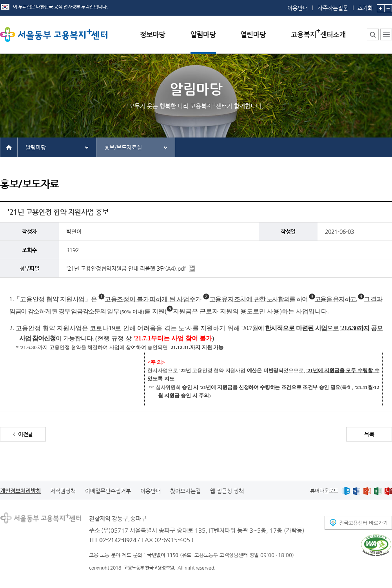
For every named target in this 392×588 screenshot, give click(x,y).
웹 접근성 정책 (227, 491)
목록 (369, 434)
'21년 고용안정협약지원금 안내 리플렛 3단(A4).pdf (126, 268)
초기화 (365, 5)
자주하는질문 (333, 8)
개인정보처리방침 (20, 491)
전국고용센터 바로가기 (363, 523)
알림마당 (36, 147)
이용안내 (298, 8)
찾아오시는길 (185, 491)
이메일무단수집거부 (108, 491)
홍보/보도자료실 (123, 147)
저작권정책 (63, 491)
